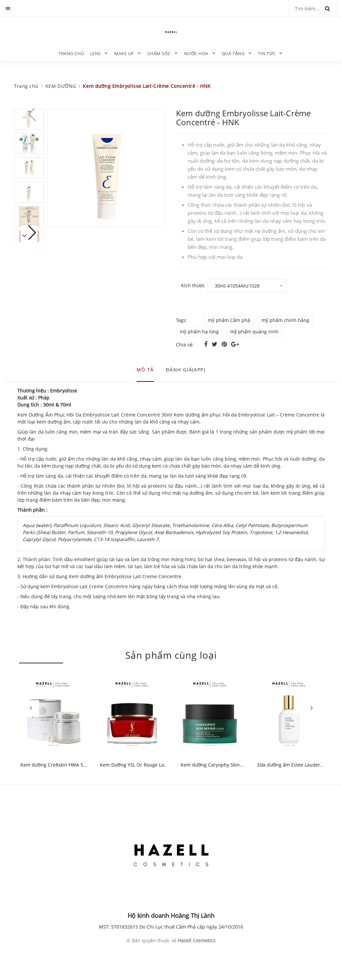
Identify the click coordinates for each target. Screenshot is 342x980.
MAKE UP (124, 53)
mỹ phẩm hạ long (199, 332)
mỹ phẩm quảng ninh (254, 332)
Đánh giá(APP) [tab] (186, 370)
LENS (95, 53)
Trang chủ (71, 53)
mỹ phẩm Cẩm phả (229, 320)
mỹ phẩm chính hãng (285, 320)
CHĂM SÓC (159, 53)
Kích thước (193, 285)
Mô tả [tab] (145, 370)
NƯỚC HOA (196, 53)
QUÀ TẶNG (233, 53)
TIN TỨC (267, 53)
